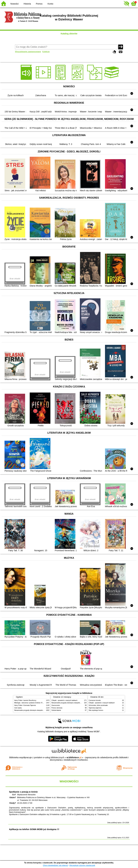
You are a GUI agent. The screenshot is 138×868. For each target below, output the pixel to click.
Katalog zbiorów (69, 34)
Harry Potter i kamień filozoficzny (25, 700)
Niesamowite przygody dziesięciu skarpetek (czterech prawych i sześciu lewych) (41, 710)
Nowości (15, 4)
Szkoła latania (56, 710)
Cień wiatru (18, 708)
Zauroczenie (56, 705)
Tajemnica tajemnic (95, 708)
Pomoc (39, 4)
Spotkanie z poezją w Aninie (23, 792)
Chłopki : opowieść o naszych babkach (64, 700)
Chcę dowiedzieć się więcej (55, 865)
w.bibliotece (74, 757)
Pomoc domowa (57, 708)
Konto (50, 4)
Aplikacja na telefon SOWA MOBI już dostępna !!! (34, 829)
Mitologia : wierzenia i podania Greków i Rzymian (31, 703)
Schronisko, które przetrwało (98, 705)
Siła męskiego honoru (96, 710)
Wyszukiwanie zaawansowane (28, 52)
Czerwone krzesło (95, 700)
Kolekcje (46, 52)
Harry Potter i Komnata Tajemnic (25, 705)
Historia (27, 4)
